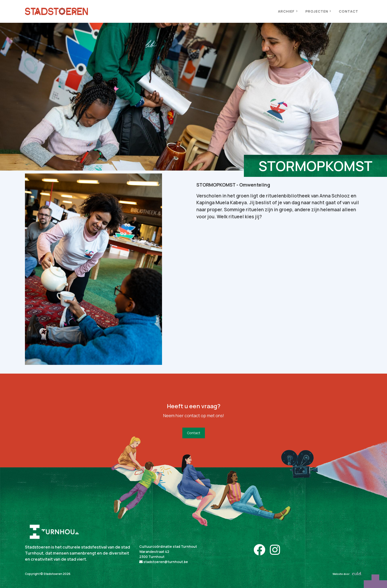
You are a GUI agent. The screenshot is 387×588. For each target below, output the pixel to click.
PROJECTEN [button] (318, 11)
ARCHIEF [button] (288, 11)
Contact (194, 433)
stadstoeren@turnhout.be (164, 562)
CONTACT (348, 11)
